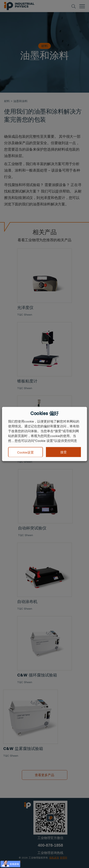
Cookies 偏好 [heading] (44, 413)
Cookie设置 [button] (25, 452)
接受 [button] (64, 452)
